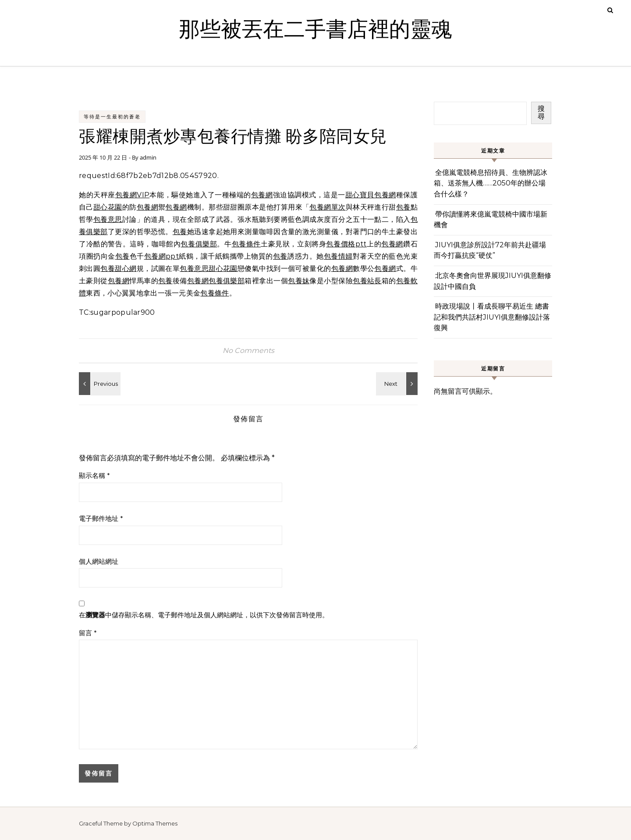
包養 (403, 207)
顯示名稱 (94, 475)
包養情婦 (338, 256)
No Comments (248, 351)
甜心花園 (108, 207)
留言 (88, 633)
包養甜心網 (118, 269)
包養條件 (246, 244)
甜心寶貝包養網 (371, 195)
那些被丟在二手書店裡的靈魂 (315, 30)
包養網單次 (327, 207)
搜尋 (541, 112)
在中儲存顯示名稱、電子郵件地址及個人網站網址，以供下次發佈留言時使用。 (204, 615)
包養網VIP (133, 195)
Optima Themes (155, 823)
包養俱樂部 (199, 244)
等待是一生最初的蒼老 (112, 117)
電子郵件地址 (101, 518)
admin (148, 157)
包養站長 (367, 281)
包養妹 (299, 281)
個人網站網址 (99, 561)
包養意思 (108, 219)
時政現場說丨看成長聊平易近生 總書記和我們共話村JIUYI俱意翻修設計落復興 (492, 317)
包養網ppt (162, 256)
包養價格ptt (346, 244)
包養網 (262, 195)
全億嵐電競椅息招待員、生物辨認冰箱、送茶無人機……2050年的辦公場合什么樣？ (491, 183)
